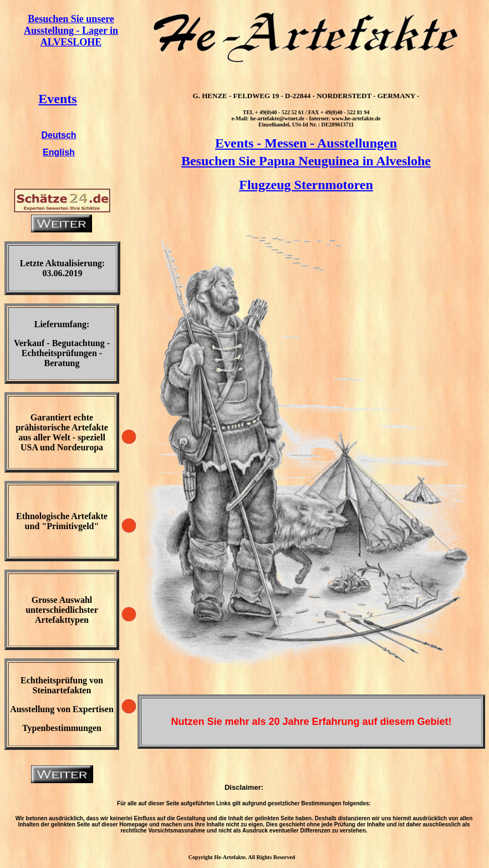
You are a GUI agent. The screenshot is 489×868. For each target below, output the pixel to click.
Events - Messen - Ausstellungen (306, 143)
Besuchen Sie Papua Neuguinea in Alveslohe (306, 161)
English (59, 152)
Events (57, 99)
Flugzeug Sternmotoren (306, 185)
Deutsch (58, 135)
